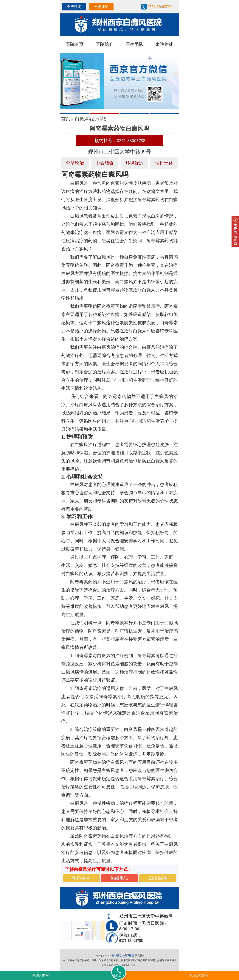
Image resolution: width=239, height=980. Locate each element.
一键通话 (101, 7)
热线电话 (119, 878)
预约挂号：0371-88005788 (120, 141)
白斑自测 (158, 878)
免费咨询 (74, 7)
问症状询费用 (40, 975)
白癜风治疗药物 (91, 119)
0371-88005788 (160, 7)
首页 (66, 119)
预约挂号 (81, 878)
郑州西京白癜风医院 (123, 955)
